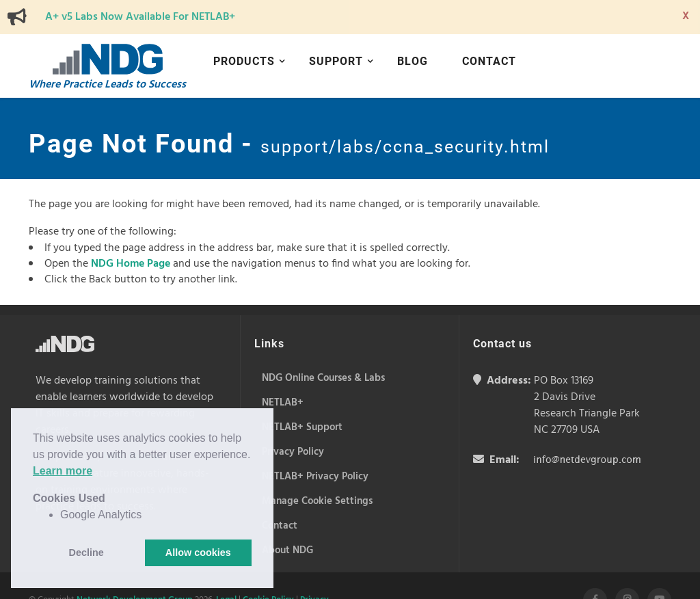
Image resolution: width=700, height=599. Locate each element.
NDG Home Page (131, 264)
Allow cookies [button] (198, 553)
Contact (489, 61)
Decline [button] (86, 553)
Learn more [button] (63, 471)
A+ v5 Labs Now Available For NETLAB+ (140, 17)
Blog (413, 61)
